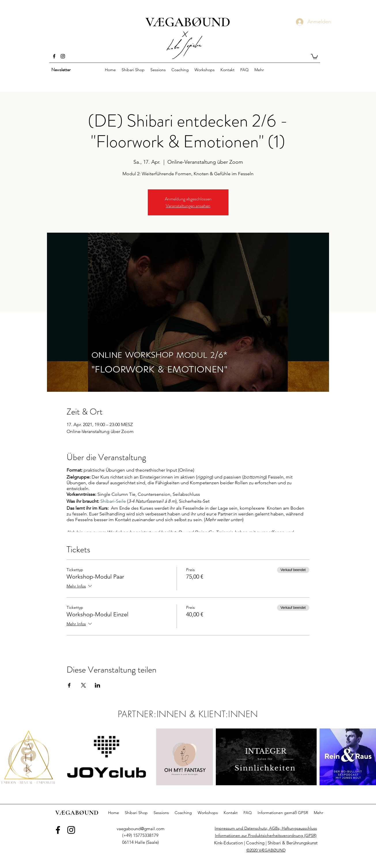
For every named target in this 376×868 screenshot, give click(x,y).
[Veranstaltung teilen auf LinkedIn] (98, 685)
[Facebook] (54, 56)
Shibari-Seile (113, 501)
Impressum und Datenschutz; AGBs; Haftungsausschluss (266, 828)
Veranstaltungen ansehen (188, 206)
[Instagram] (63, 56)
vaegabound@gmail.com (141, 829)
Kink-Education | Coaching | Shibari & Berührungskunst (266, 843)
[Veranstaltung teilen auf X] (83, 685)
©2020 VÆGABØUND (266, 850)
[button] (314, 56)
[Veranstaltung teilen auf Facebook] (69, 685)
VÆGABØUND (188, 22)
